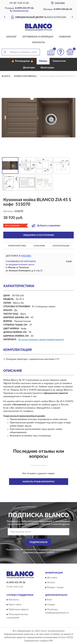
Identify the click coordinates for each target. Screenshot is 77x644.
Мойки (43, 61)
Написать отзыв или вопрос (39, 482)
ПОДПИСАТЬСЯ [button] (38, 542)
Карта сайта (15, 605)
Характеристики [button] (17, 246)
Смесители (59, 61)
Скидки (51, 605)
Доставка (52, 578)
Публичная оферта (18, 610)
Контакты (39, 43)
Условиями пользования (34, 552)
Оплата (51, 583)
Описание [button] (39, 246)
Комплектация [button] (61, 246)
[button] (19, 10)
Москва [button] (26, 256)
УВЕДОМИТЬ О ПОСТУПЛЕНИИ (38, 235)
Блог (50, 600)
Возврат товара (55, 587)
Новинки (65, 37)
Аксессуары (47, 68)
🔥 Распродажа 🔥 (22, 61)
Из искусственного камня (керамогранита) (41, 340)
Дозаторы (29, 68)
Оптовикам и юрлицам (38, 37)
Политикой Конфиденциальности (54, 550)
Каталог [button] (11, 37)
